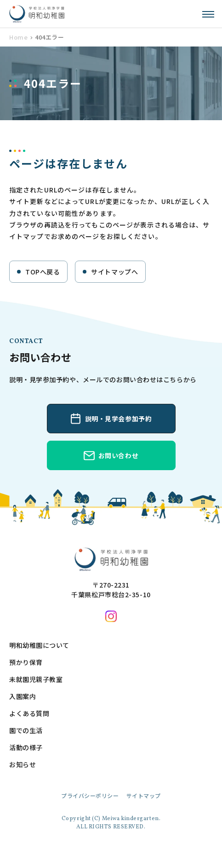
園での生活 (26, 730)
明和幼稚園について (39, 645)
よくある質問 (29, 713)
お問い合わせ (118, 455)
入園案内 (23, 696)
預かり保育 (26, 662)
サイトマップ (144, 795)
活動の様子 (26, 747)
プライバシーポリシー (90, 795)
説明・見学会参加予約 (119, 419)
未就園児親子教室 (36, 679)
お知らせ (23, 764)
